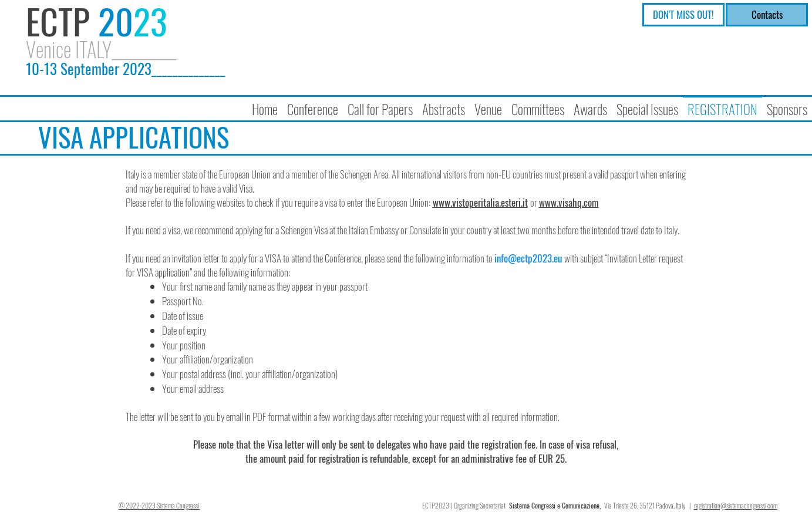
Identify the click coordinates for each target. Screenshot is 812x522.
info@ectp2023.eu (528, 258)
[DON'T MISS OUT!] (683, 15)
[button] (313, 104)
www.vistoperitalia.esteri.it (480, 202)
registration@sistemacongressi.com (736, 505)
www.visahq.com (569, 202)
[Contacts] (767, 15)
